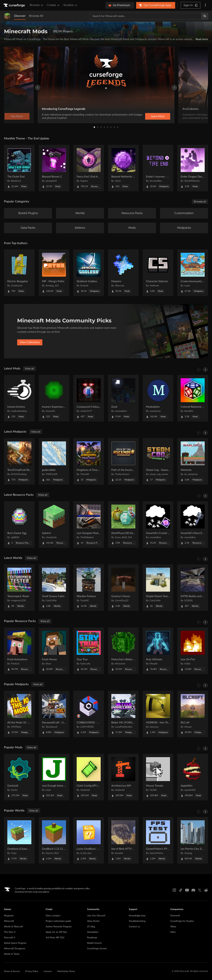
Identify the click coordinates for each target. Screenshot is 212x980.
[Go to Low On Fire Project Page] (193, 651)
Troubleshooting (137, 921)
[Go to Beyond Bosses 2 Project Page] (54, 168)
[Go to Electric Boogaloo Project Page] (19, 273)
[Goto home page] (14, 5)
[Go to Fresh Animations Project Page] (19, 651)
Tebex (173, 927)
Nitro (173, 932)
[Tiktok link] (181, 890)
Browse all (200, 202)
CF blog (91, 927)
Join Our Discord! (96, 916)
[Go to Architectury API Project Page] (123, 777)
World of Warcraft (13, 927)
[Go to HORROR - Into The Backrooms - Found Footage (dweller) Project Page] (158, 714)
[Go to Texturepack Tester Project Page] (19, 588)
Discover (20, 16)
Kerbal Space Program (15, 943)
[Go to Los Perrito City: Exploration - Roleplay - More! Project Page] (193, 840)
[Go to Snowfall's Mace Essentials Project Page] (193, 524)
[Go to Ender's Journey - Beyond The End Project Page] (158, 168)
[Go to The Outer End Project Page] (19, 168)
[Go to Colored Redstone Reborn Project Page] (193, 398)
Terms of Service (12, 971)
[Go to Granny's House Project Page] (123, 588)
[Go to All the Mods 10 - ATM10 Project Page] (19, 714)
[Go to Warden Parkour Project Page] (89, 588)
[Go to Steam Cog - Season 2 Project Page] (158, 461)
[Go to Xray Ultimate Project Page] (158, 651)
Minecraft (9, 921)
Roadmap (92, 938)
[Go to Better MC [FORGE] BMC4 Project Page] (123, 714)
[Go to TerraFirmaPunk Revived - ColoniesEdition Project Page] (19, 461)
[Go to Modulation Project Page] (158, 398)
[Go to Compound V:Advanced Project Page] (89, 398)
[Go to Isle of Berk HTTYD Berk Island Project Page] (123, 840)
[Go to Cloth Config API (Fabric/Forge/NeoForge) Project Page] (89, 777)
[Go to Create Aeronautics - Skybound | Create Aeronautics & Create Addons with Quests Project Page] (193, 273)
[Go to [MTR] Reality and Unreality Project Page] (193, 588)
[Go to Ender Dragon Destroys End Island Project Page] (193, 168)
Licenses (48, 971)
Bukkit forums (94, 943)
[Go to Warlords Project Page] (193, 461)
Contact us (134, 927)
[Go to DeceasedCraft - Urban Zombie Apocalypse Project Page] (54, 714)
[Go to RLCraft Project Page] (193, 714)
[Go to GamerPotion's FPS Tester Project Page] (158, 840)
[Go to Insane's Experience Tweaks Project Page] (54, 398)
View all (29, 369)
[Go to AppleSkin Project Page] (193, 777)
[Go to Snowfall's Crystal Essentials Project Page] (158, 524)
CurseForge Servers (97, 949)
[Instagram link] (174, 890)
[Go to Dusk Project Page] (123, 398)
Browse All (36, 16)
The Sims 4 (10, 932)
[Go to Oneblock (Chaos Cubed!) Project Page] (19, 840)
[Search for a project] (146, 16)
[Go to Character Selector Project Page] (158, 273)
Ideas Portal (93, 921)
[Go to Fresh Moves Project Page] (54, 651)
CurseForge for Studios (182, 921)
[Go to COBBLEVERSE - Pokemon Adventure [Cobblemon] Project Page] (89, 714)
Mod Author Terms (66, 971)
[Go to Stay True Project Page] (89, 651)
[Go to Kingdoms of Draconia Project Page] (89, 461)
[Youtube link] (187, 890)
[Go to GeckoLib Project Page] (19, 777)
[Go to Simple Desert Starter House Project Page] (158, 588)
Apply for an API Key (56, 932)
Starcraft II (9, 938)
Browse (37, 5)
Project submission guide (58, 921)
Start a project (53, 916)
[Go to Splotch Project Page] (54, 524)
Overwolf (175, 916)
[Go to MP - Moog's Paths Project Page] (54, 273)
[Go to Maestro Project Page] (123, 273)
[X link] (200, 890)
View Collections (30, 342)
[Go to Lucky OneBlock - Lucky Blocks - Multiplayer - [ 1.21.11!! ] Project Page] (89, 840)
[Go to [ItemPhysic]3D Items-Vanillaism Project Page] (123, 524)
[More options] (205, 5)
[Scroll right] (205, 370)
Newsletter (93, 932)
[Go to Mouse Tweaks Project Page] (158, 777)
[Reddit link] (206, 890)
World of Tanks (12, 954)
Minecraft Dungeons (15, 949)
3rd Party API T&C (55, 938)
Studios (70, 5)
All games (9, 916)
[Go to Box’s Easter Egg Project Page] (19, 524)
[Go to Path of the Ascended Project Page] (123, 461)
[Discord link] (193, 890)
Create (53, 5)
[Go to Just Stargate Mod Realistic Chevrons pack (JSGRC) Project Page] (89, 524)
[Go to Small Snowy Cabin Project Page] (54, 588)
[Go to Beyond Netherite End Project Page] (123, 168)
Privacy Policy (32, 971)
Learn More (158, 116)
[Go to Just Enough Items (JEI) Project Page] (54, 777)
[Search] (205, 16)
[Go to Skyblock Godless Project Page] (89, 273)
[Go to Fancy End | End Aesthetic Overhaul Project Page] (89, 168)
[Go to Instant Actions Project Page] (19, 398)
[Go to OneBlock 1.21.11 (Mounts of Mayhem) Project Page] (54, 840)
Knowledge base (137, 916)
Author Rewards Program (59, 927)
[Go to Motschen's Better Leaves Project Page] (123, 651)
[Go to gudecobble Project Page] (54, 461)
